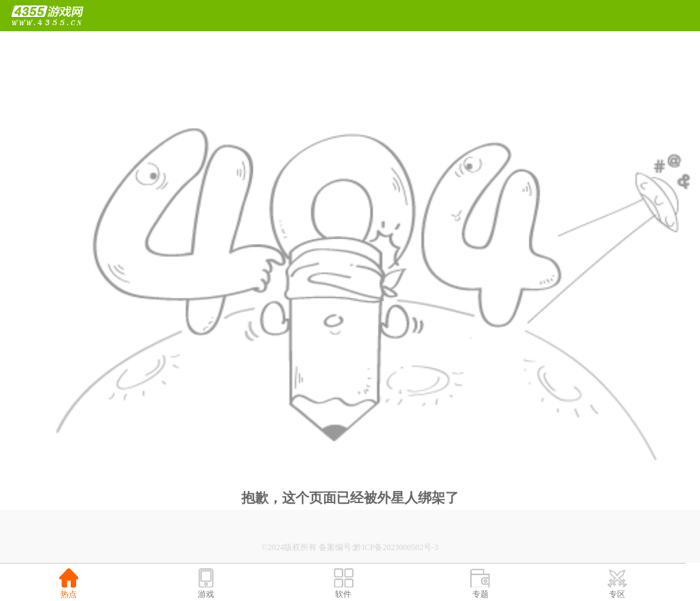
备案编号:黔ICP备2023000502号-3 (379, 547)
